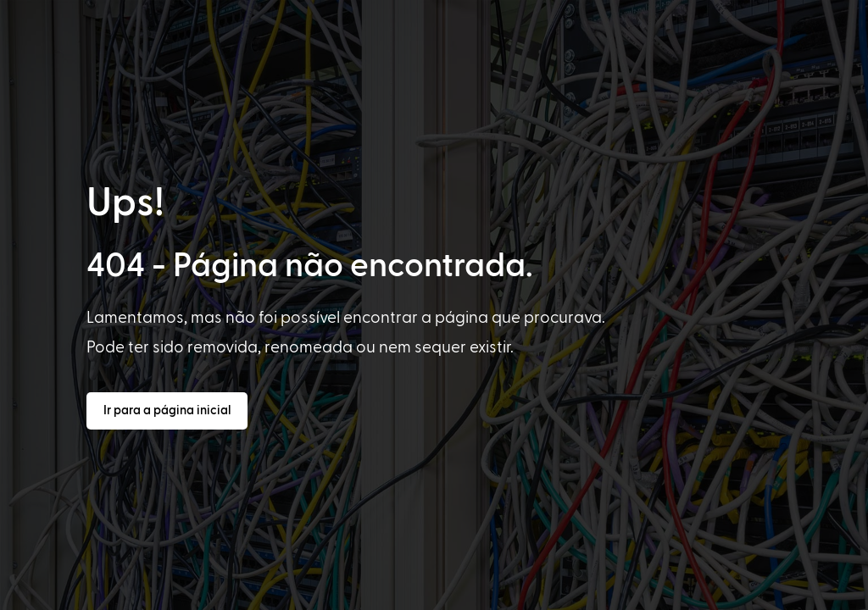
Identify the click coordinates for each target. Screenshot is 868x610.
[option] (61, 595)
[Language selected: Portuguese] (443, 594)
